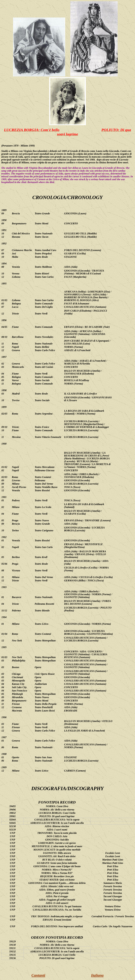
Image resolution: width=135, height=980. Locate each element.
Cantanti (38, 975)
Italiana (97, 975)
